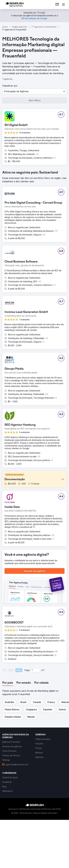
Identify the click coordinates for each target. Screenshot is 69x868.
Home (5, 27)
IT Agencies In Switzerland (44, 27)
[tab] (8, 735)
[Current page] (35, 722)
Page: (27, 722)
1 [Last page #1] (44, 722)
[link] (57, 5)
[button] (34, 91)
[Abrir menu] (63, 5)
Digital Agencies (20, 27)
